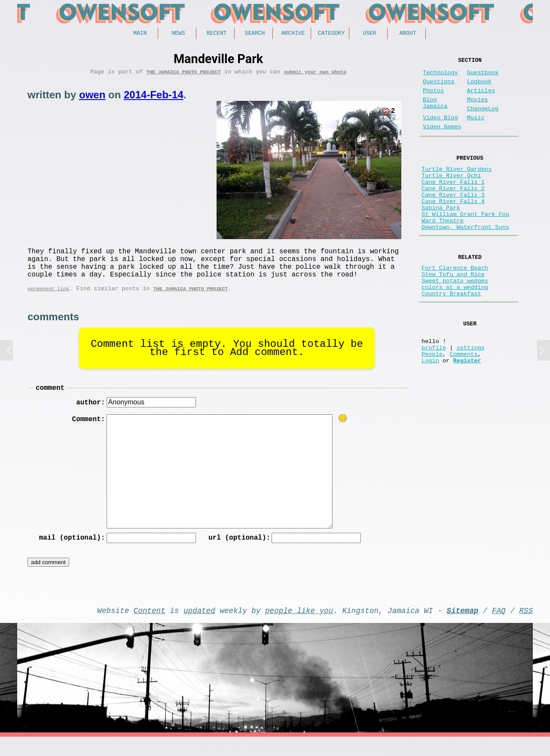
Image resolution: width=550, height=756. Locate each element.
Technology (440, 76)
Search (255, 34)
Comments (463, 405)
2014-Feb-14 (154, 98)
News (178, 34)
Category (331, 34)
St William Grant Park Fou (465, 243)
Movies (478, 108)
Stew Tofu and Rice (453, 311)
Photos (433, 98)
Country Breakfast (451, 336)
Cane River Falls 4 (453, 227)
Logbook (479, 87)
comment (50, 401)
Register (467, 413)
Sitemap (462, 628)
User (369, 34)
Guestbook (483, 76)
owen (92, 98)
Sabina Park (441, 235)
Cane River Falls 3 (453, 219)
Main (140, 34)
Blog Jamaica (435, 112)
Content (150, 628)
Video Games (442, 141)
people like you (299, 628)
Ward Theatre (443, 251)
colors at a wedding (455, 328)
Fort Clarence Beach (455, 303)
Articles (481, 98)
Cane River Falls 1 (453, 202)
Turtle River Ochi (451, 194)
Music (476, 130)
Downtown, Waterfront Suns (465, 260)
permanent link (48, 300)
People (432, 405)
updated (199, 628)
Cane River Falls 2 (453, 211)
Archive (293, 34)
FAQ (499, 628)
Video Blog (440, 130)
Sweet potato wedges (455, 320)
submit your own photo (315, 74)
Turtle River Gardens (457, 186)
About (408, 34)
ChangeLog (483, 119)
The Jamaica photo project (183, 74)
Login (430, 413)
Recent (217, 34)
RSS (526, 628)
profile (434, 396)
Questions (438, 87)
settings (471, 396)
